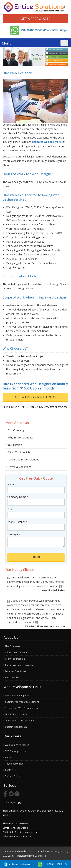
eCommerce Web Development (21, 702)
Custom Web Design (15, 727)
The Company (16, 430)
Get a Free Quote (35, 19)
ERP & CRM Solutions (15, 714)
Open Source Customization (19, 721)
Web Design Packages (16, 745)
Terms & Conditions (20, 467)
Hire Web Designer (17, 73)
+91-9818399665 (55, 864)
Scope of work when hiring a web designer (35, 297)
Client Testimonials (19, 452)
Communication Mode (20, 276)
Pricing (8, 757)
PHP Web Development (17, 696)
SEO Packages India (15, 751)
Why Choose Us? (15, 348)
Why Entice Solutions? (21, 437)
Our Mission (15, 445)
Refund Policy (12, 776)
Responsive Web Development (21, 708)
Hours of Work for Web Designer (28, 174)
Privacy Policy (12, 677)
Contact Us (10, 770)
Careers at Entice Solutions (24, 459)
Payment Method (14, 764)
